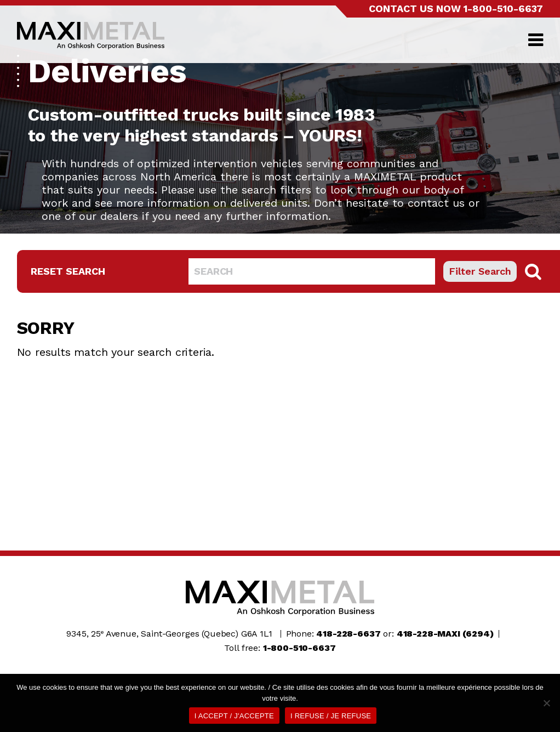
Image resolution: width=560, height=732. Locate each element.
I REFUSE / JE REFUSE (331, 716)
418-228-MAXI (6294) (445, 634)
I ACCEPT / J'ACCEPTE (234, 716)
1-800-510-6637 (503, 8)
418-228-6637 (348, 634)
